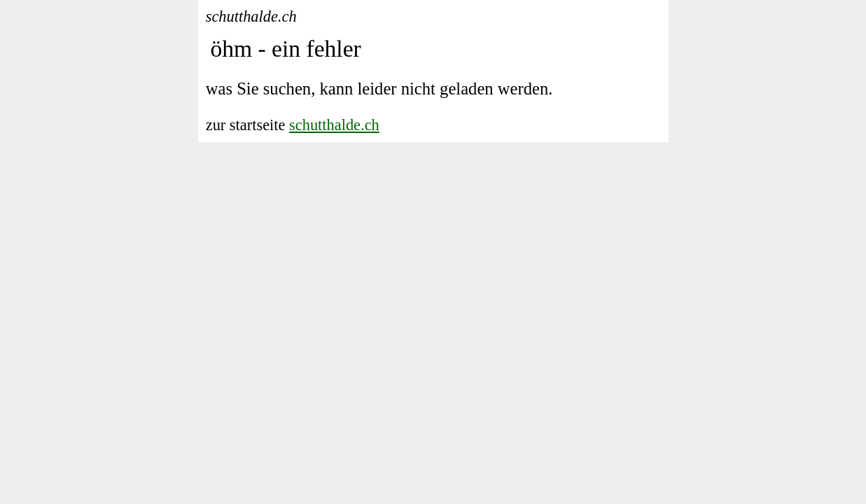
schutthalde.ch (334, 125)
